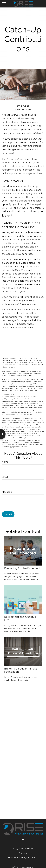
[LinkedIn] (23, 839)
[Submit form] (8, 514)
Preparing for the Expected (22, 568)
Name (5, 462)
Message (7, 492)
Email (5, 477)
